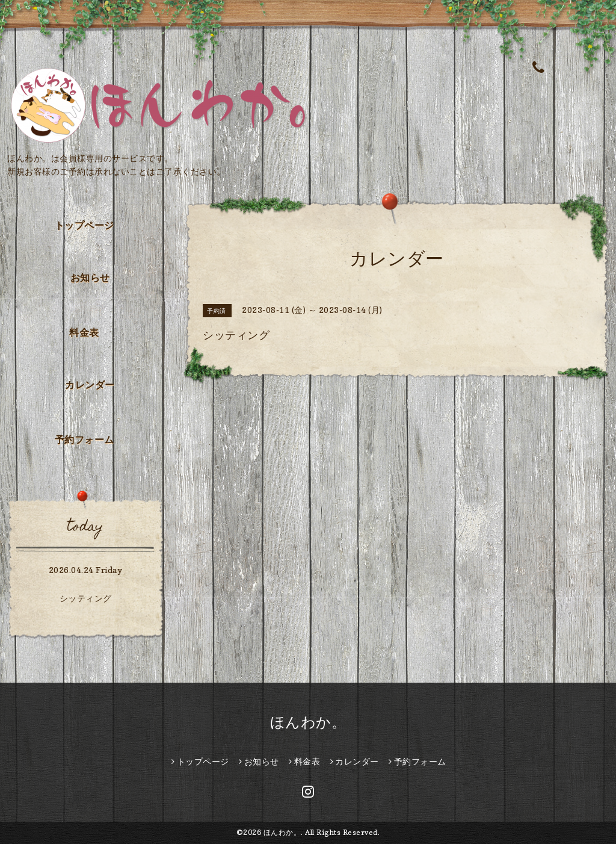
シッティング (86, 598)
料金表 (84, 332)
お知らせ (90, 278)
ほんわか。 (308, 722)
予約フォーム (85, 439)
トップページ (85, 225)
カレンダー (90, 385)
